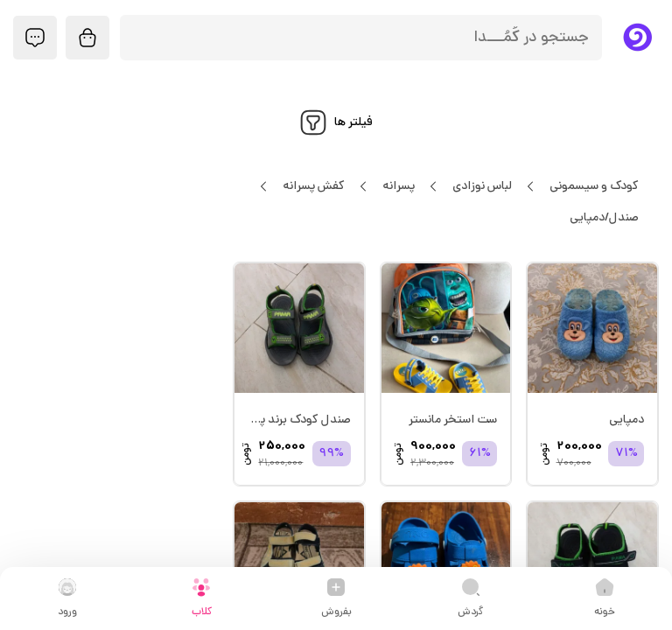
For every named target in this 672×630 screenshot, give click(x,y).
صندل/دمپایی (604, 218)
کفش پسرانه (313, 186)
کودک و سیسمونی (594, 186)
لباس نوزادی (482, 186)
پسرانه (398, 186)
